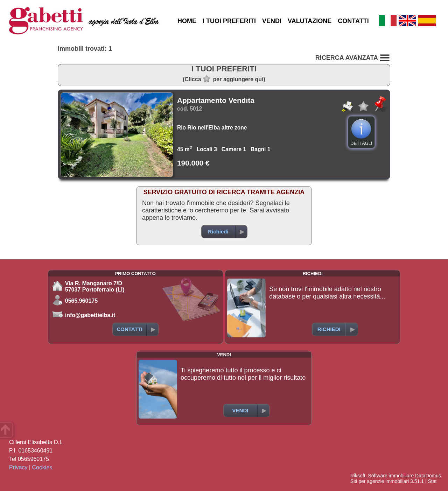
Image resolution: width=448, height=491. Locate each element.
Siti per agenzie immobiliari (380, 481)
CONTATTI (353, 21)
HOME (187, 21)
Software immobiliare (391, 476)
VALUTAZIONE (310, 21)
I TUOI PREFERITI (229, 21)
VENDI (272, 21)
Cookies (42, 467)
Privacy (18, 467)
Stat (432, 481)
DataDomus (428, 476)
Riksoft (358, 476)
